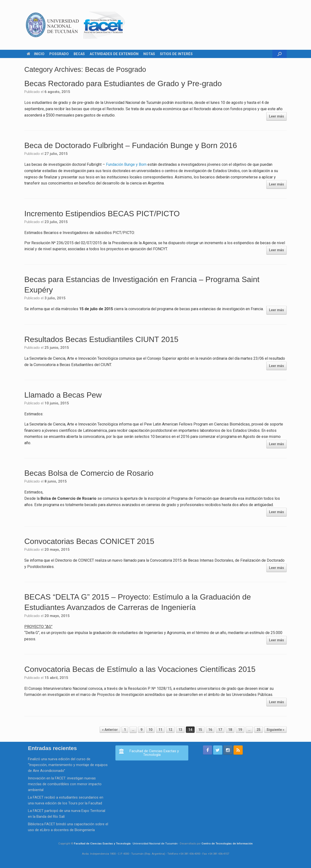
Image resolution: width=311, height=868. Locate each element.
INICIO (36, 54)
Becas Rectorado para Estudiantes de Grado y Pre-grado (123, 83)
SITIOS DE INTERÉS (176, 54)
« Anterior (110, 730)
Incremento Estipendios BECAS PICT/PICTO (102, 214)
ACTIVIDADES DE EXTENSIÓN (114, 54)
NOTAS (149, 54)
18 (230, 730)
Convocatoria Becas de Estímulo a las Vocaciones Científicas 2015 (140, 669)
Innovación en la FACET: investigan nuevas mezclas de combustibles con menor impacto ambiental (65, 784)
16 (210, 730)
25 (259, 730)
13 (180, 730)
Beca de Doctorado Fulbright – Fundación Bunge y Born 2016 (131, 145)
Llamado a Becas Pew (63, 395)
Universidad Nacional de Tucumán (155, 843)
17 (220, 730)
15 (200, 730)
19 (240, 730)
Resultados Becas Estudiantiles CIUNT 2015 (101, 339)
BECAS (79, 54)
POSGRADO (59, 54)
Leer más (276, 116)
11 (160, 730)
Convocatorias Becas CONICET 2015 (89, 541)
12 (170, 730)
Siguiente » (275, 730)
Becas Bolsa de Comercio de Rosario (89, 473)
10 (150, 730)
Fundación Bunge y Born (127, 164)
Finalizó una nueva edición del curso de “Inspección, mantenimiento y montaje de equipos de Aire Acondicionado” (68, 765)
